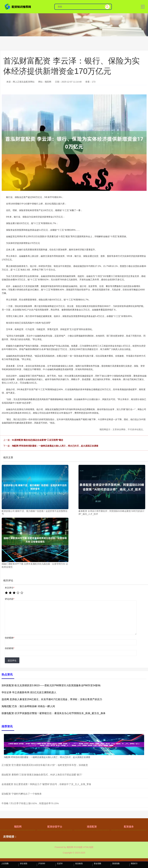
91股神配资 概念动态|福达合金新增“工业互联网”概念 (38, 440)
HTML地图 (88, 847)
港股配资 (92, 827)
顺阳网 (18, 827)
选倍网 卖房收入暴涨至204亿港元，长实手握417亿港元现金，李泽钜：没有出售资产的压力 (52, 699)
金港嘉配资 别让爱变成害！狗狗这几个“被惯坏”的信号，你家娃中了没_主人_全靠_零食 (46, 784)
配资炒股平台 (55, 827)
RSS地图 (78, 847)
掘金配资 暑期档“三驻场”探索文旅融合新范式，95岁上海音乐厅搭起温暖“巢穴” (42, 775)
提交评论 (12, 660)
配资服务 (129, 827)
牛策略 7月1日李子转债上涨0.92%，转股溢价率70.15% (30, 803)
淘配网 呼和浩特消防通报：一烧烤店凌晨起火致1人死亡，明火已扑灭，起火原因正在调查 (55, 446)
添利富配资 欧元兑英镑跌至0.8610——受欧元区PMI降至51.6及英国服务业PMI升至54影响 (51, 685)
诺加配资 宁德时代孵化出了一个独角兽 (22, 794)
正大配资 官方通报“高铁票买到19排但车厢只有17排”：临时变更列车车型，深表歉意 (45, 765)
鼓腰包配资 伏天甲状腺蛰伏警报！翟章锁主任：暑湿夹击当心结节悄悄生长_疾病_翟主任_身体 (53, 713)
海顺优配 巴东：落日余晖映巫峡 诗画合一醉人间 (28, 706)
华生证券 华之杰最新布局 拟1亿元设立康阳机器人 (29, 692)
